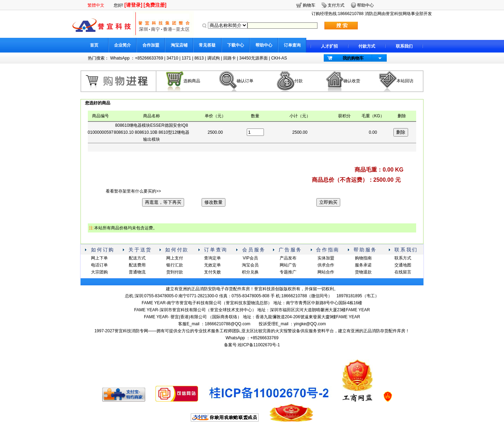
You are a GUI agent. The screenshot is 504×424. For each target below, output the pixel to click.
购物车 (309, 5)
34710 (172, 58)
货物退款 (363, 272)
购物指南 (363, 258)
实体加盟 (326, 258)
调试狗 (213, 58)
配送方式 (137, 258)
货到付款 (175, 272)
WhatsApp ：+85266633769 (137, 58)
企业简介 (122, 45)
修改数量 (213, 202)
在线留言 (403, 272)
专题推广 (288, 272)
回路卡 (230, 58)
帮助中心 (264, 45)
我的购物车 (353, 58)
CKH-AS (279, 58)
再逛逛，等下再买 (163, 202)
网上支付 (175, 258)
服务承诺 (363, 265)
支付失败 (212, 272)
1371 (186, 58)
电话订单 (99, 265)
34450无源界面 (253, 58)
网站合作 (326, 272)
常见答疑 (207, 45)
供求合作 (326, 265)
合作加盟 (151, 45)
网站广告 (288, 265)
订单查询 (292, 45)
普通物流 (137, 272)
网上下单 (99, 258)
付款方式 (367, 46)
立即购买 (328, 202)
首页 (94, 45)
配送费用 (137, 265)
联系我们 (404, 46)
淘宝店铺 (179, 45)
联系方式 (403, 258)
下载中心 (236, 45)
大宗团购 (99, 272)
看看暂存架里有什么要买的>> (133, 191)
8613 (199, 58)
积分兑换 (250, 272)
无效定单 (212, 265)
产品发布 (288, 258)
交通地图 (403, 265)
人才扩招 (329, 46)
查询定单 (212, 258)
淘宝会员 (250, 265)
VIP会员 (250, 258)
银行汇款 (175, 265)
